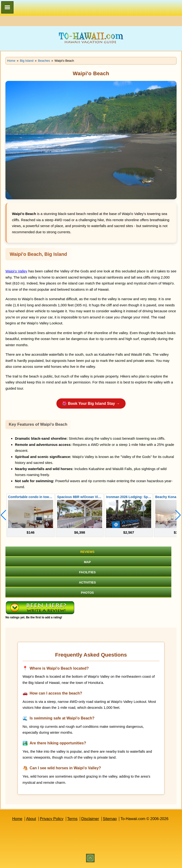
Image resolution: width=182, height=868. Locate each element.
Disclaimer (90, 819)
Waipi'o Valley (16, 271)
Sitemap (110, 819)
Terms (73, 819)
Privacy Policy (52, 819)
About (31, 819)
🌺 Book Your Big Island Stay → (91, 404)
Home (17, 819)
